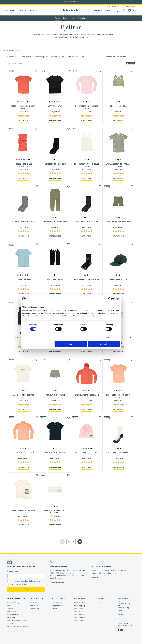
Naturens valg (34, 609)
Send (26, 589)
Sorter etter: (113, 57)
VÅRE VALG (98, 10)
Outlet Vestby (79, 612)
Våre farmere (34, 603)
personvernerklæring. (20, 584)
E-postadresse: (13, 571)
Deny (71, 344)
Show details (110, 337)
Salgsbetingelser (13, 615)
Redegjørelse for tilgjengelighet (18, 626)
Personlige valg (57, 603)
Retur (9, 606)
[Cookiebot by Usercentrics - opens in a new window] (110, 299)
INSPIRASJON (109, 10)
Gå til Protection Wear (113, 6)
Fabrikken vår (34, 606)
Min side (99, 603)
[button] (37, 71)
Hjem (5, 50)
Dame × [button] (131, 63)
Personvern (11, 617)
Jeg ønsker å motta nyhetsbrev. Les (26, 583)
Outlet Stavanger (80, 615)
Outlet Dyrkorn (79, 620)
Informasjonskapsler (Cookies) (18, 620)
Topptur (66, 18)
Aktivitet (11, 50)
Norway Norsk (130, 6)
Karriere (54, 609)
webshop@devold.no (125, 626)
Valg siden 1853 (57, 606)
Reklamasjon (12, 612)
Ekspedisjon (82, 18)
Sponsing (10, 623)
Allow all (104, 344)
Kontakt (121, 619)
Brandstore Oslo (79, 603)
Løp (74, 18)
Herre (13, 10)
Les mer (95, 578)
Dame (6, 10)
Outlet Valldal (79, 609)
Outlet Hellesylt (79, 617)
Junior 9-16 (22, 10)
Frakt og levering (13, 603)
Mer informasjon (57, 583)
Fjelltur (58, 18)
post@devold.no (124, 623)
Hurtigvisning (23, 120)
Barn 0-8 (33, 10)
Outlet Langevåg (79, 606)
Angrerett (11, 609)
